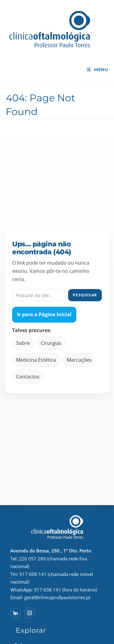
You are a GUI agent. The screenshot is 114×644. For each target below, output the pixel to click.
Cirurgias (51, 343)
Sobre (23, 343)
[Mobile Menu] (97, 70)
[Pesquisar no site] (39, 295)
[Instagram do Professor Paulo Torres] (29, 613)
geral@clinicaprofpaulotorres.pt (57, 597)
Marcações (79, 360)
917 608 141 (33, 574)
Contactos (28, 377)
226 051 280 (32, 559)
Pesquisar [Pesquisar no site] (85, 295)
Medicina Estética (36, 360)
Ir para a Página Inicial (44, 314)
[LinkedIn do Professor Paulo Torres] (16, 613)
